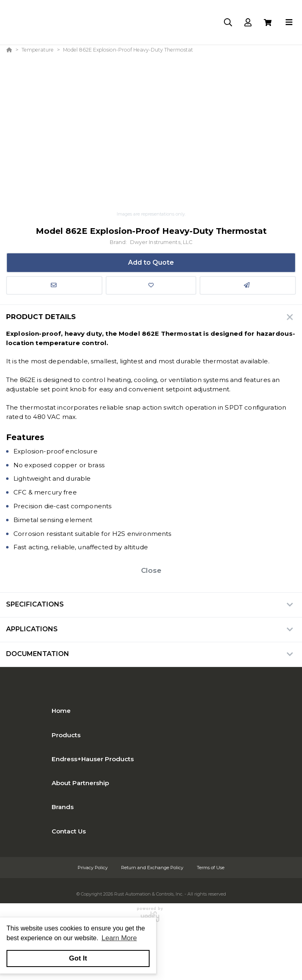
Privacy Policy (93, 868)
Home (61, 711)
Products (66, 735)
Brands (63, 807)
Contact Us (69, 831)
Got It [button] (78, 958)
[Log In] (248, 23)
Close (151, 570)
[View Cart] (268, 23)
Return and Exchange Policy (153, 868)
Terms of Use (211, 868)
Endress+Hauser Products (93, 759)
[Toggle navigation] (289, 22)
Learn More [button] (119, 938)
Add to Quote (151, 262)
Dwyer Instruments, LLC (161, 242)
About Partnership (80, 783)
